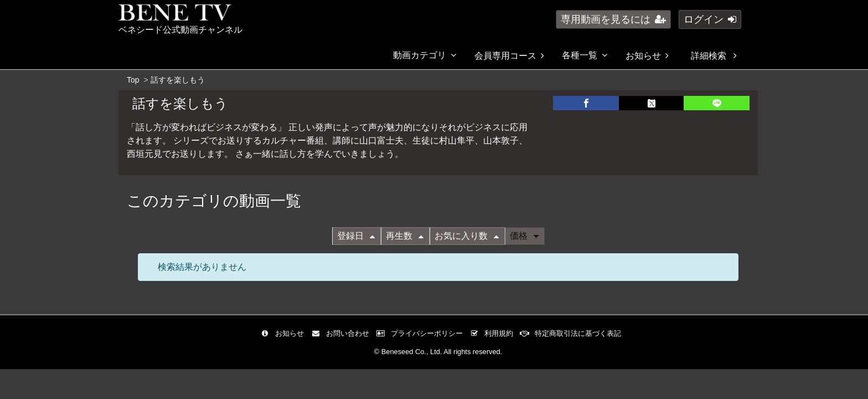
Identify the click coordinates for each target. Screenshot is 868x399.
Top (133, 80)
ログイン (710, 19)
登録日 (356, 236)
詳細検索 (714, 56)
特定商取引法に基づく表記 (573, 333)
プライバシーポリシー (422, 333)
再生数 (405, 236)
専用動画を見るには (613, 19)
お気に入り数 (467, 236)
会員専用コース (509, 56)
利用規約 (494, 333)
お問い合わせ (343, 333)
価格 (524, 236)
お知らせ (647, 56)
